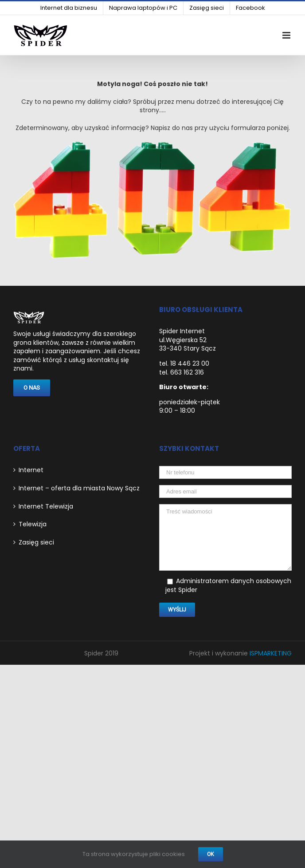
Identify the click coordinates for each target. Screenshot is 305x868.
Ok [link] (211, 854)
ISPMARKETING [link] (271, 653)
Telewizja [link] (33, 524)
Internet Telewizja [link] (46, 507)
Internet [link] (31, 470)
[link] (69, 8)
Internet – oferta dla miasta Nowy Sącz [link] (79, 488)
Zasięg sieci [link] (36, 542)
